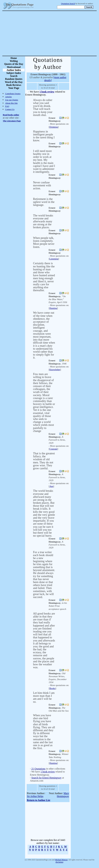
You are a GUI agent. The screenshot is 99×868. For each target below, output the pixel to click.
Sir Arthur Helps (35, 796)
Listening (54, 259)
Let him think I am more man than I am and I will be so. (44, 697)
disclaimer (59, 862)
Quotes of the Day (14, 64)
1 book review (47, 92)
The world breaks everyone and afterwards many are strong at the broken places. (43, 221)
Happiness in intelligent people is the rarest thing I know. (44, 136)
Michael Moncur (61, 860)
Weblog (14, 61)
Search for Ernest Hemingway (46, 778)
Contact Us (10, 109)
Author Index (14, 70)
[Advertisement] (60, 33)
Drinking (54, 127)
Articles (8, 97)
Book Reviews (14, 85)
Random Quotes (14, 79)
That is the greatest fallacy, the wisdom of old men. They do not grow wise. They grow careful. (44, 461)
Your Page (14, 88)
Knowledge (55, 370)
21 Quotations (38, 769)
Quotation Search (68, 4)
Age (51, 486)
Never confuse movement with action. (42, 185)
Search (14, 76)
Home (14, 58)
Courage (53, 449)
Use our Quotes (12, 100)
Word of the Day (14, 82)
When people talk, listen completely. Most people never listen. (44, 242)
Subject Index (14, 73)
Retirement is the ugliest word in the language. (44, 202)
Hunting (53, 308)
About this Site (11, 103)
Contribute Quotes (13, 94)
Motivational (14, 67)
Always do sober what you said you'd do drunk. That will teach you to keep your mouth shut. (43, 108)
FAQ (7, 106)
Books (52, 688)
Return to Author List (39, 800)
